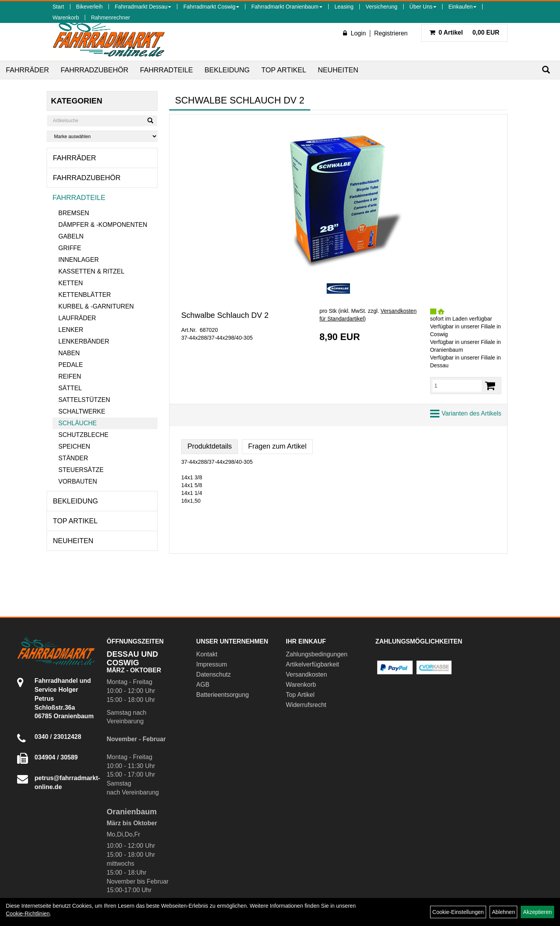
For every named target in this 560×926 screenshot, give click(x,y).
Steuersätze (81, 470)
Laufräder (77, 318)
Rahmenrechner (110, 18)
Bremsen (74, 213)
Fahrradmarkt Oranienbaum (287, 7)
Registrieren (391, 33)
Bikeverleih (89, 7)
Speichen (74, 446)
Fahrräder (27, 70)
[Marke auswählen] (102, 136)
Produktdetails (210, 446)
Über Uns (423, 7)
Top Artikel (284, 70)
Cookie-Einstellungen (458, 912)
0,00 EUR (464, 32)
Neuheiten (338, 70)
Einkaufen (462, 7)
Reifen (70, 376)
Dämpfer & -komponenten (103, 225)
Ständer (73, 458)
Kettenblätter (85, 295)
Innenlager (79, 260)
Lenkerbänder (84, 341)
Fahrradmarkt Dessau (143, 7)
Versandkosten (306, 674)
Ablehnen (503, 912)
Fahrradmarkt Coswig (211, 7)
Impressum (212, 664)
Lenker (71, 330)
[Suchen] (546, 70)
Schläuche (78, 423)
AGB (203, 685)
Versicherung (381, 7)
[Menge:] (457, 386)
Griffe (70, 248)
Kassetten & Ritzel (91, 271)
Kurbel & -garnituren (96, 306)
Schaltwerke (82, 411)
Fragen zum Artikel (277, 446)
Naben (69, 353)
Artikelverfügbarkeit (312, 664)
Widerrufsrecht (306, 705)
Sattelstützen (84, 400)
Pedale (71, 365)
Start (58, 7)
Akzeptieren (537, 912)
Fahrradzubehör (94, 70)
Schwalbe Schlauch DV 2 (225, 315)
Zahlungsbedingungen (317, 654)
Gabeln (71, 236)
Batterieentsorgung (223, 695)
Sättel (70, 388)
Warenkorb (66, 18)
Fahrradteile (166, 70)
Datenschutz (214, 674)
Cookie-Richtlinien (28, 914)
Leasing (344, 7)
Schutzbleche (83, 435)
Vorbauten (78, 481)
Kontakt (207, 654)
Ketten (71, 283)
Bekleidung (227, 70)
